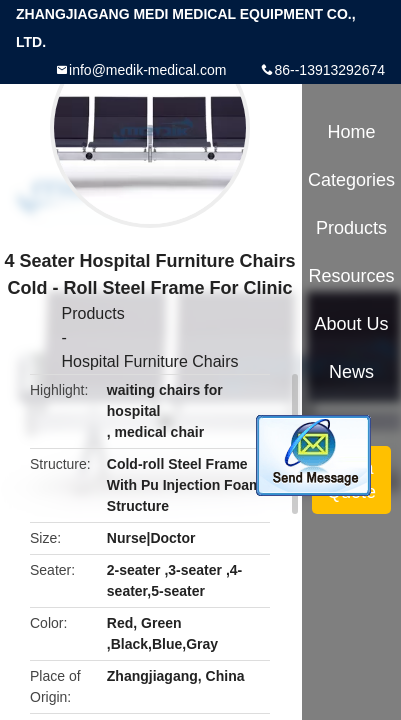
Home (352, 132)
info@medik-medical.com (147, 70)
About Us (352, 324)
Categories (351, 180)
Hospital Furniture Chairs (150, 361)
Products (93, 313)
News (351, 372)
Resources (352, 276)
